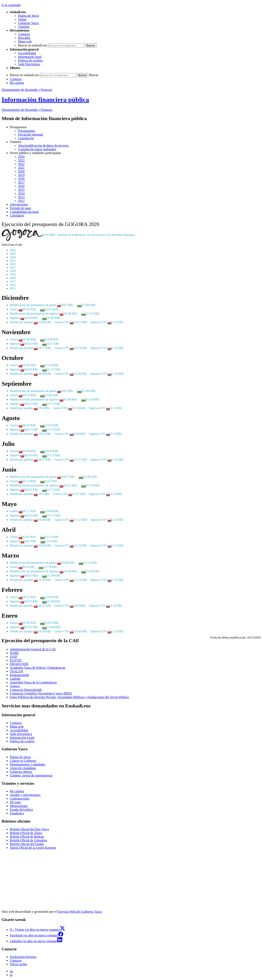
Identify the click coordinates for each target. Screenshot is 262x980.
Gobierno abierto (21, 772)
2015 (21, 190)
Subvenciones (19, 204)
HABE (14, 653)
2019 (21, 175)
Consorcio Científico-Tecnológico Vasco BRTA (41, 693)
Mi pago (15, 802)
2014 (21, 193)
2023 (21, 160)
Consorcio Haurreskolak (26, 690)
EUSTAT (16, 660)
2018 (21, 179)
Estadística (17, 813)
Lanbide (15, 679)
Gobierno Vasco (28, 23)
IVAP (13, 657)
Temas (22, 19)
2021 (21, 168)
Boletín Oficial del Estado (27, 844)
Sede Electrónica (29, 64)
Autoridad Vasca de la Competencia (33, 682)
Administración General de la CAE (33, 649)
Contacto (24, 34)
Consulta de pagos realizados (37, 149)
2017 (21, 182)
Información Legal (22, 738)
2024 (21, 157)
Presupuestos (27, 131)
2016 (21, 186)
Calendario (17, 215)
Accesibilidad (27, 53)
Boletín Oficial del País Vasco (29, 829)
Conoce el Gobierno (23, 761)
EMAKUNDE (19, 664)
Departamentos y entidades (28, 764)
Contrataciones (20, 798)
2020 (21, 171)
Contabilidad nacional (24, 212)
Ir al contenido (11, 5)
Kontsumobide (19, 675)
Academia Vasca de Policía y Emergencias (38, 668)
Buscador (24, 38)
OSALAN (16, 671)
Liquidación (26, 138)
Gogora (15, 686)
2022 (21, 164)
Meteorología (19, 806)
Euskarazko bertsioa (23, 957)
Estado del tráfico (21, 810)
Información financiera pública (45, 100)
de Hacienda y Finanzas (27, 110)
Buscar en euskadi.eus (33, 45)
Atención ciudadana (23, 768)
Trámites (24, 27)
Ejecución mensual (30, 134)
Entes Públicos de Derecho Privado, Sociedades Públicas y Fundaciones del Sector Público (69, 697)
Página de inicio (29, 16)
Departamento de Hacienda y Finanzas (27, 90)
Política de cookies (30, 60)
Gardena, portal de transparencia (31, 775)
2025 (13, 254)
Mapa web (25, 41)
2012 (21, 201)
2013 (21, 197)
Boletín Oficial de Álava (26, 833)
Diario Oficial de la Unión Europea (33, 848)
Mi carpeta (17, 83)
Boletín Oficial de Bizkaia (27, 837)
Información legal (30, 57)
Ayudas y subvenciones (25, 795)
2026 (13, 250)
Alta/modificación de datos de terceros (43, 146)
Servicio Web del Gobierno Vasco (80, 912)
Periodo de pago (20, 208)
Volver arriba (18, 964)
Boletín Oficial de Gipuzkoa (28, 840)
